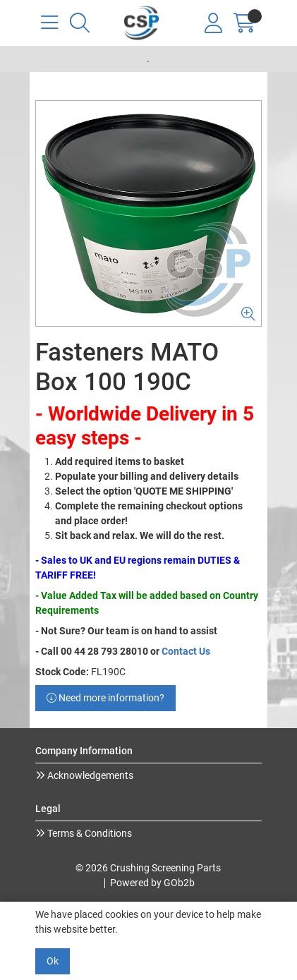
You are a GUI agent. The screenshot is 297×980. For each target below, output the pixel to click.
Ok (53, 961)
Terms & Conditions (89, 833)
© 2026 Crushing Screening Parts (148, 868)
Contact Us (186, 651)
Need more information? (105, 698)
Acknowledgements (89, 775)
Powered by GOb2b (152, 883)
